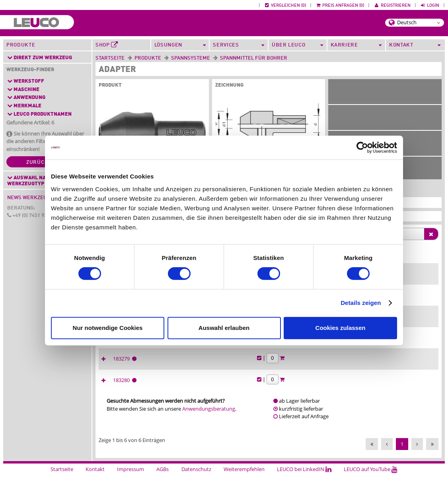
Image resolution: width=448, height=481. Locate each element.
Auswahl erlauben (224, 328)
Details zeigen (361, 303)
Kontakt (95, 476)
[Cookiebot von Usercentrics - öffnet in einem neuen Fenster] (362, 147)
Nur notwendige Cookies (108, 328)
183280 (336, 387)
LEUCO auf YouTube (371, 476)
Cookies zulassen (341, 328)
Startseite (110, 58)
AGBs (163, 476)
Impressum (131, 476)
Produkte (21, 45)
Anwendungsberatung (209, 416)
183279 (336, 366)
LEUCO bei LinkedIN (304, 476)
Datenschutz (196, 476)
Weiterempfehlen (244, 476)
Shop (107, 45)
